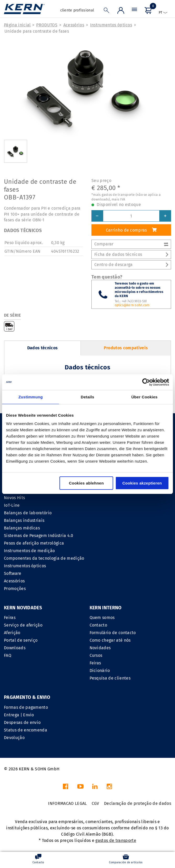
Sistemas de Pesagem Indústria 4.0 (39, 536)
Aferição (12, 633)
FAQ (8, 655)
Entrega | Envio (19, 715)
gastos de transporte (116, 840)
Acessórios (74, 25)
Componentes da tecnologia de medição (44, 558)
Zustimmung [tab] (31, 397)
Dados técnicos (42, 348)
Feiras (10, 618)
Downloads (15, 648)
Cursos (96, 655)
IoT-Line (12, 505)
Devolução (14, 738)
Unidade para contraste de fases (37, 31)
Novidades (100, 648)
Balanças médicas (22, 528)
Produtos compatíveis (126, 348)
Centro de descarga (131, 265)
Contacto (99, 625)
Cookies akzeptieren (142, 483)
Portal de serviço (21, 640)
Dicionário (100, 671)
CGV (95, 803)
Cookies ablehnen (86, 483)
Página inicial (17, 25)
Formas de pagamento (26, 707)
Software (13, 573)
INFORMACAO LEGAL (67, 803)
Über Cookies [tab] (144, 397)
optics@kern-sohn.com (132, 305)
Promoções (15, 589)
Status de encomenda (26, 730)
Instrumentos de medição (29, 551)
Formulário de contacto (113, 633)
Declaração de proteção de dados (138, 803)
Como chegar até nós (110, 640)
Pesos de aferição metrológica (34, 543)
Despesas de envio (22, 722)
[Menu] (134, 11)
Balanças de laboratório (28, 513)
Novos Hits (14, 498)
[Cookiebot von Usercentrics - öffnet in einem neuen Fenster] (146, 382)
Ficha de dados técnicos (131, 254)
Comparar (131, 244)
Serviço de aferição (23, 625)
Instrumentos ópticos (111, 25)
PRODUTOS (47, 25)
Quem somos (102, 618)
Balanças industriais (24, 520)
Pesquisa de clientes (110, 678)
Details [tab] (87, 397)
